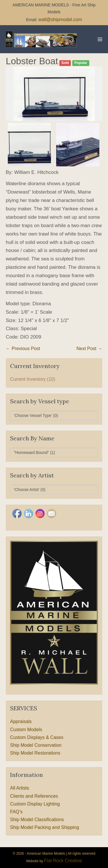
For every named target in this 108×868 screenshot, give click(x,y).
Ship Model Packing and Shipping (44, 827)
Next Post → (89, 349)
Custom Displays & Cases (37, 737)
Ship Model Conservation (36, 745)
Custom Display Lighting (35, 804)
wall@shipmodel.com (60, 20)
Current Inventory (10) (33, 379)
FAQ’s (16, 812)
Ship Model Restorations (35, 753)
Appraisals (21, 721)
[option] (54, 94)
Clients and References (34, 796)
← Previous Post (23, 349)
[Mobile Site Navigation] (100, 39)
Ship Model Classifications (37, 820)
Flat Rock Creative (63, 861)
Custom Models (26, 730)
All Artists (20, 788)
